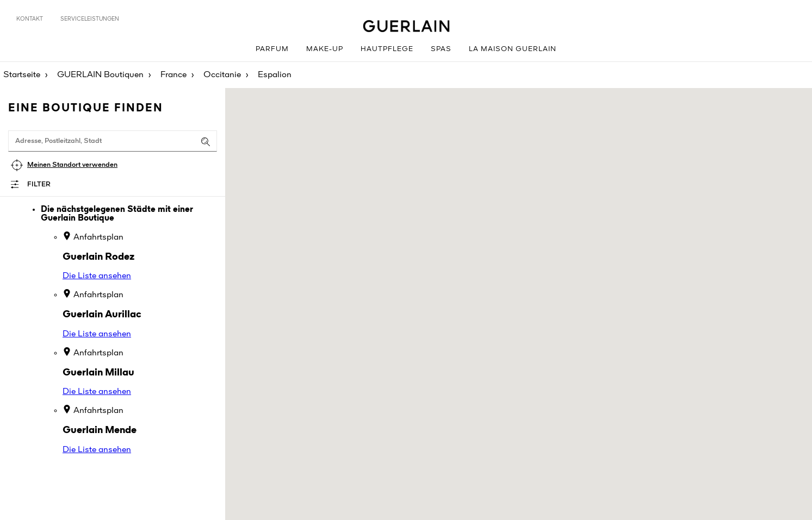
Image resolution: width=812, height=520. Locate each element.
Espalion (275, 75)
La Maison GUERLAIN (513, 49)
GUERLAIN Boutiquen (100, 75)
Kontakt (30, 19)
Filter (39, 184)
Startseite (22, 75)
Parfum (272, 49)
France (173, 75)
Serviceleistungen (90, 19)
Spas (441, 49)
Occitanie (222, 75)
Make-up (325, 49)
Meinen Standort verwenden (72, 165)
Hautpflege (387, 49)
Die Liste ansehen (97, 276)
